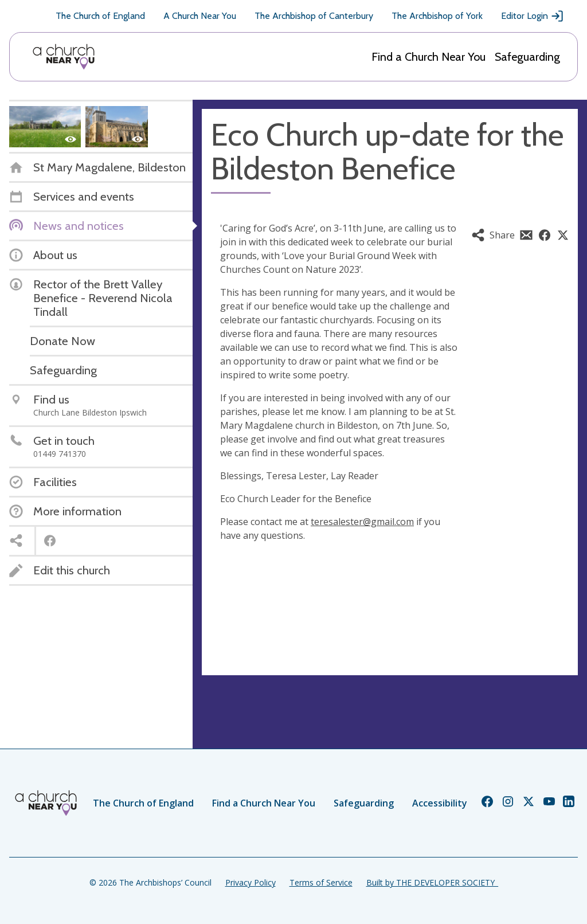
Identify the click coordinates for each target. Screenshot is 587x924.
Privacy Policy (251, 882)
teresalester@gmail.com (362, 522)
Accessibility (440, 803)
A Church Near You (200, 16)
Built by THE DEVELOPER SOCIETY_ (432, 882)
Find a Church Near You (428, 57)
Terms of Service (321, 882)
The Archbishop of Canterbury (314, 16)
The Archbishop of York (437, 16)
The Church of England (100, 16)
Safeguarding (527, 57)
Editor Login (533, 16)
